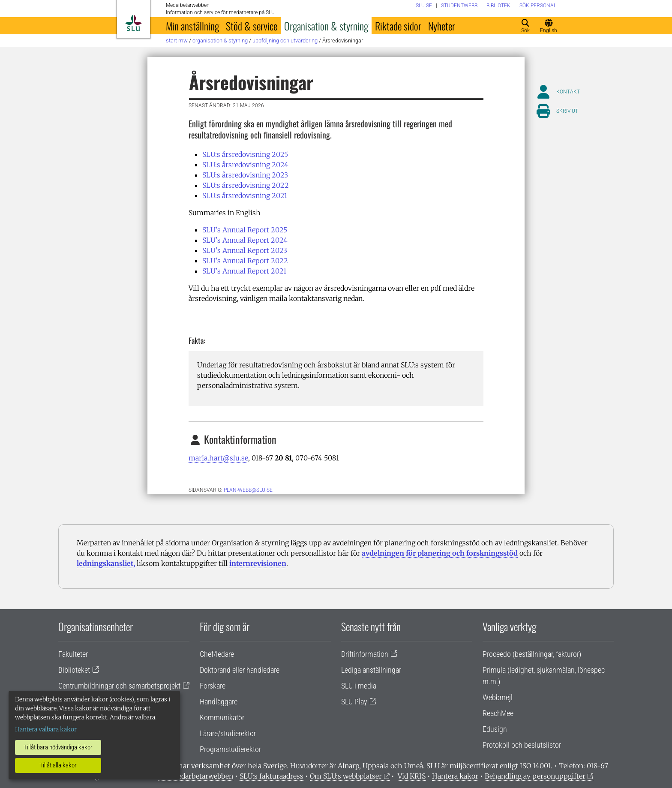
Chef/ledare (217, 654)
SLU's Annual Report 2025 (245, 230)
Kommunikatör (222, 717)
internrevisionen (258, 563)
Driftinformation (365, 654)
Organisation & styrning (326, 26)
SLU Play (354, 702)
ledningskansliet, (106, 563)
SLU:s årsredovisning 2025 (245, 154)
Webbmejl (498, 697)
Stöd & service (252, 26)
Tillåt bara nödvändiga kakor (58, 747)
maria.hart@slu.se (218, 458)
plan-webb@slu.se (248, 490)
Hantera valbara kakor (46, 729)
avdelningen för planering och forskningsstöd (440, 553)
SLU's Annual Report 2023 (245, 250)
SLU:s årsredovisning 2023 (245, 175)
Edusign (495, 729)
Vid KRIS (412, 776)
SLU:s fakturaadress (271, 776)
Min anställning (192, 26)
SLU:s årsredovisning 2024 (245, 165)
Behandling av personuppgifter (535, 776)
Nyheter (442, 26)
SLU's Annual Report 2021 (244, 271)
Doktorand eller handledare (240, 670)
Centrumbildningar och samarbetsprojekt (119, 686)
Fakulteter (73, 654)
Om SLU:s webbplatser (346, 776)
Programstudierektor (230, 749)
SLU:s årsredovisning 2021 (245, 195)
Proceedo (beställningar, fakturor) (532, 654)
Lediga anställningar (371, 670)
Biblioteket (74, 670)
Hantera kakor (455, 776)
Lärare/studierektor (228, 733)
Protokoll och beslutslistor (522, 745)
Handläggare (219, 702)
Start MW (177, 41)
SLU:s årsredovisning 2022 (246, 185)
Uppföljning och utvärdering (285, 41)
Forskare (213, 686)
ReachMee (498, 713)
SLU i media (359, 686)
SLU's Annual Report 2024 (245, 240)
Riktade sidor (398, 26)
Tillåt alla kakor (58, 765)
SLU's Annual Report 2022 (245, 261)
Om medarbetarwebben (195, 776)
